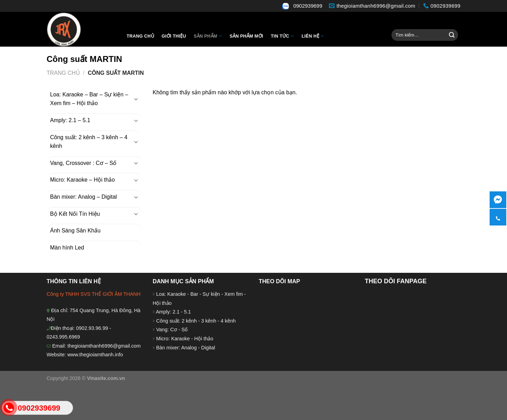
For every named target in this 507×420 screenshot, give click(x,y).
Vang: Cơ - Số (171, 330)
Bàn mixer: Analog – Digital (83, 197)
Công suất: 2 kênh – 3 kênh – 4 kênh (89, 142)
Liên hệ (313, 36)
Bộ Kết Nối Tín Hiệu (75, 214)
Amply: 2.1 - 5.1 (173, 312)
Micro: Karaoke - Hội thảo (184, 339)
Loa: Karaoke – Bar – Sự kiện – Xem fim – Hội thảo (89, 99)
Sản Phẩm (208, 36)
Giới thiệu (174, 36)
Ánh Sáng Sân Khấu (75, 231)
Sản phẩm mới (246, 36)
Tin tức (282, 36)
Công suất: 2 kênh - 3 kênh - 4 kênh (195, 321)
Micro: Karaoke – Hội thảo (82, 180)
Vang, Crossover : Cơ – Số (83, 163)
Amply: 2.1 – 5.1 (70, 120)
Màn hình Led (67, 248)
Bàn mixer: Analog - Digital (186, 348)
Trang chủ (140, 36)
